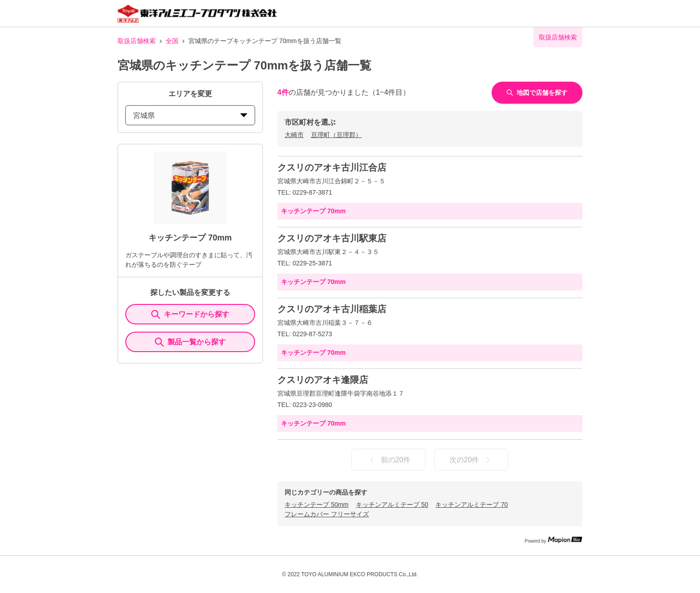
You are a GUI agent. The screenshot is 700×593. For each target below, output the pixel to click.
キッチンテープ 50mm (317, 505)
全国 (172, 41)
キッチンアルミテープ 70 (471, 505)
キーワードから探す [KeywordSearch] (190, 314)
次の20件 (472, 460)
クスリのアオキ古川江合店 (332, 167)
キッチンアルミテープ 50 (392, 505)
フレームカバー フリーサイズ (327, 514)
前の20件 (389, 460)
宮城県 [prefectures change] (190, 115)
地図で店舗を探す (537, 93)
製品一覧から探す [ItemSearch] (190, 342)
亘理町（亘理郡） (336, 135)
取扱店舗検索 (137, 41)
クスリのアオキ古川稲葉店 (332, 309)
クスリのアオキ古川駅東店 (332, 238)
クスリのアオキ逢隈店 (323, 380)
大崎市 (294, 135)
